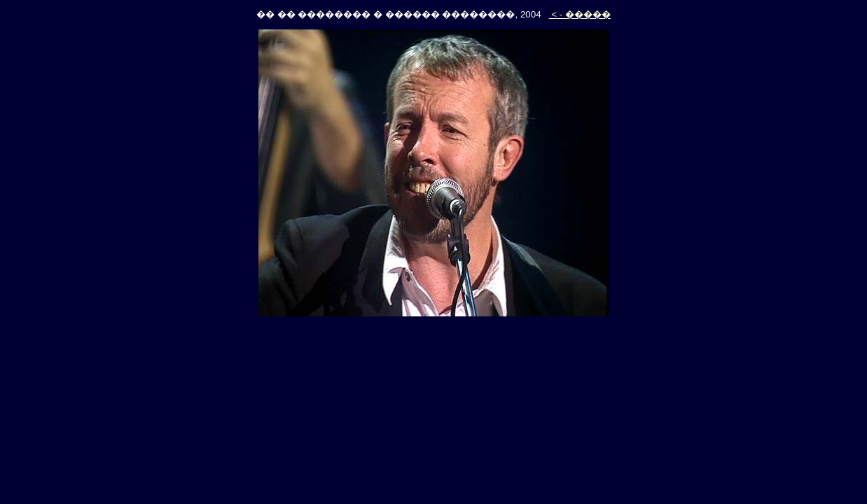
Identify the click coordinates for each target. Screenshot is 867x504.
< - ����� (580, 14)
